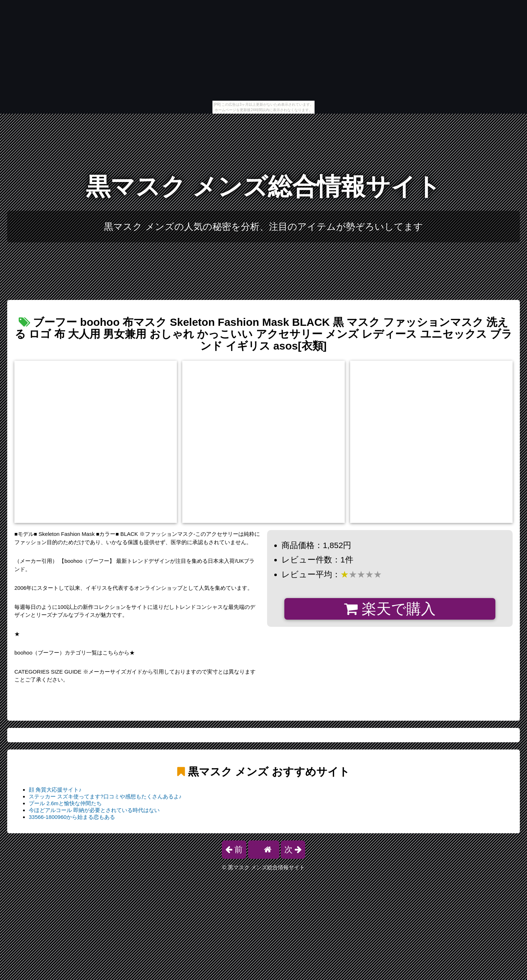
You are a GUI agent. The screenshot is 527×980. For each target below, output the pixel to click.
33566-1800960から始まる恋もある (72, 817)
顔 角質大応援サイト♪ (55, 790)
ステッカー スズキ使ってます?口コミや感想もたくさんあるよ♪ (105, 796)
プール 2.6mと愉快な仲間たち (65, 803)
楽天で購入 (390, 609)
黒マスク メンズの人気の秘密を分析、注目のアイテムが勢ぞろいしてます (263, 227)
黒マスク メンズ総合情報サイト (264, 186)
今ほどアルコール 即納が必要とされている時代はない (94, 810)
